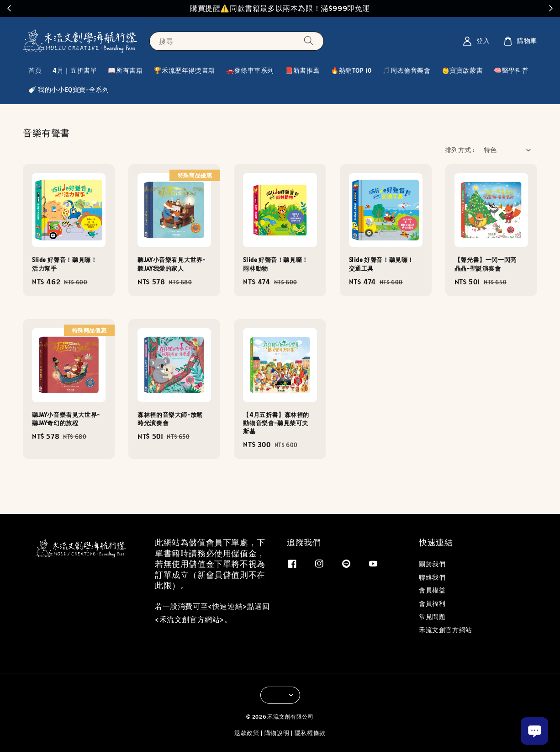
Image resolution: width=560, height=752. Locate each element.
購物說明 (277, 733)
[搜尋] (309, 41)
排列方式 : (460, 150)
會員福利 (432, 603)
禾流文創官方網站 (446, 630)
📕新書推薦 (302, 70)
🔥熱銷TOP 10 (351, 70)
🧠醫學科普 (511, 70)
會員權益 (432, 590)
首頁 (35, 70)
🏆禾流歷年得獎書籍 (184, 70)
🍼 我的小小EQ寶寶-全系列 (69, 90)
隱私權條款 (310, 733)
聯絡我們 (432, 577)
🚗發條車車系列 (250, 70)
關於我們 (432, 564)
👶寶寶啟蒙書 (462, 70)
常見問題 (432, 617)
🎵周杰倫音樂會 (406, 70)
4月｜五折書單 (75, 70)
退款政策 (247, 733)
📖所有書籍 (125, 70)
